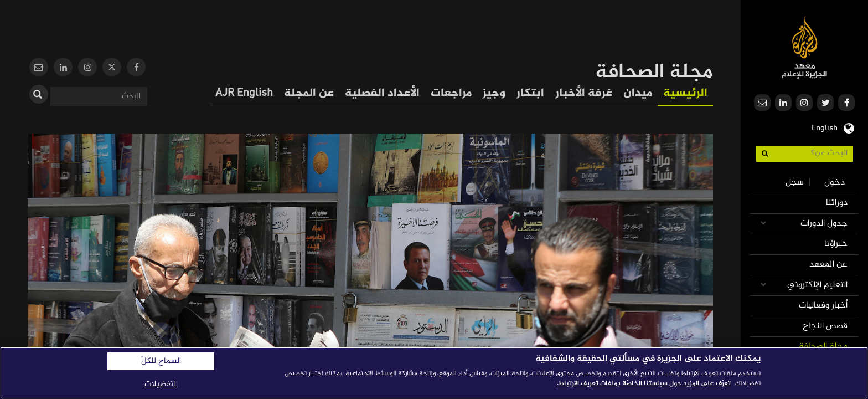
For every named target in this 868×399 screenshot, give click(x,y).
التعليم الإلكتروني (817, 285)
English (825, 127)
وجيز (494, 93)
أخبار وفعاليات (823, 306)
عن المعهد (828, 265)
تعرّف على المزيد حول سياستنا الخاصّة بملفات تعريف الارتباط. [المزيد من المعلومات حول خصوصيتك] (644, 383)
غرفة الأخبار (584, 93)
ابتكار (530, 93)
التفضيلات (161, 384)
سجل (795, 183)
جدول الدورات (824, 224)
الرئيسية (685, 93)
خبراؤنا (836, 244)
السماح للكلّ (161, 361)
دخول (835, 183)
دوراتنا (837, 203)
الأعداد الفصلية (382, 93)
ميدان (638, 93)
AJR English (244, 93)
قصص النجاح (825, 326)
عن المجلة (309, 93)
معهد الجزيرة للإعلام (805, 47)
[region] (434, 373)
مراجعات (451, 93)
